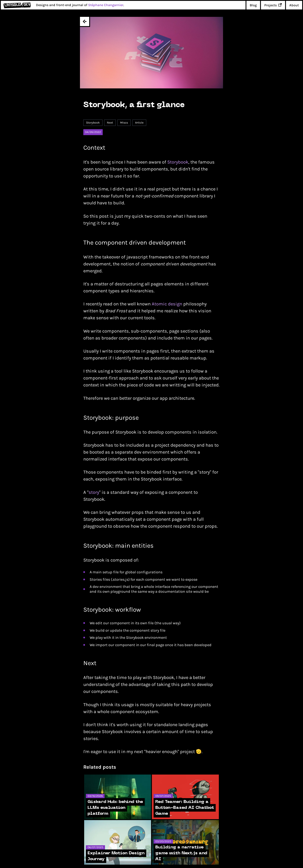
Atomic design (167, 304)
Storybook (178, 162)
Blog (253, 5)
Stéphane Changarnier (106, 5)
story (94, 492)
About (294, 5)
